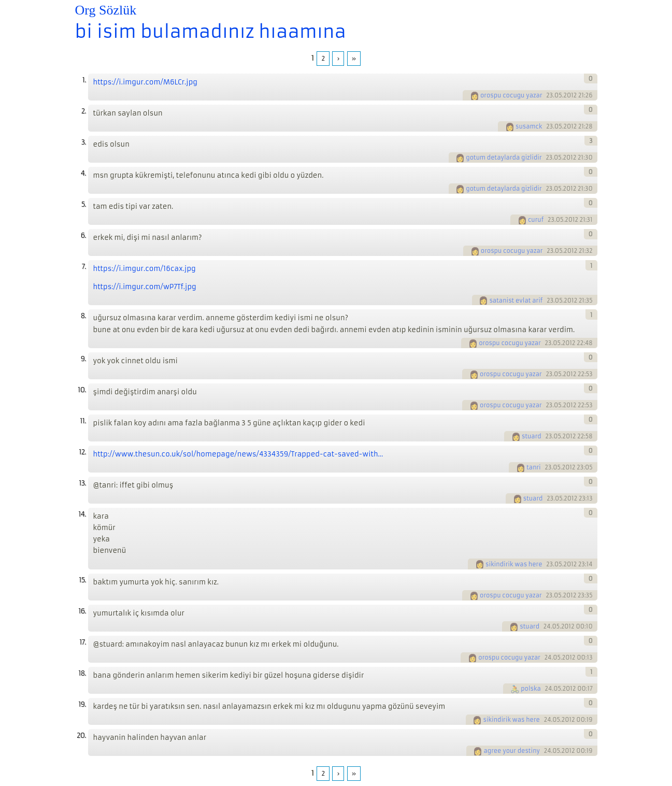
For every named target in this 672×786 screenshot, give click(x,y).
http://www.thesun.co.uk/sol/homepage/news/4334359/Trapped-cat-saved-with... (238, 454)
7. (84, 267)
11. (83, 421)
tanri (534, 467)
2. (84, 111)
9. (83, 359)
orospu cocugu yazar (511, 95)
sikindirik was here (514, 564)
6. (83, 235)
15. (82, 580)
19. (82, 704)
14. (82, 514)
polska (531, 689)
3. (84, 142)
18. (82, 673)
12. (82, 452)
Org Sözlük (106, 10)
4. (83, 173)
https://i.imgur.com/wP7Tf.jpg (145, 287)
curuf (536, 220)
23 (549, 95)
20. (81, 735)
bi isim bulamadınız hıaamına (211, 32)
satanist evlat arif (516, 301)
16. (82, 611)
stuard (532, 436)
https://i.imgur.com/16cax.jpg (145, 269)
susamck (529, 126)
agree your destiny (512, 751)
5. (84, 204)
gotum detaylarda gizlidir (504, 158)
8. (83, 316)
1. (84, 80)
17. (82, 642)
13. (82, 483)
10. (82, 390)
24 (547, 626)
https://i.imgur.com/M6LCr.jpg (146, 82)
